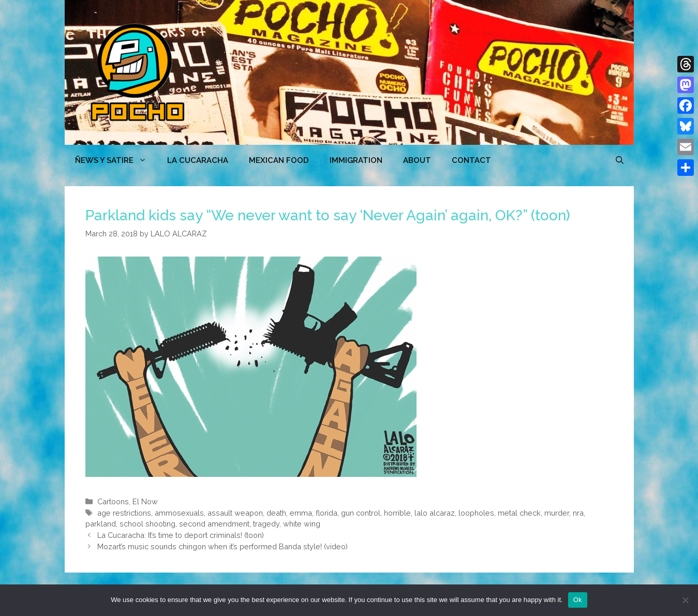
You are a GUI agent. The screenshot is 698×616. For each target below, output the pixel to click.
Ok (578, 600)
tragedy (266, 524)
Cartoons (113, 501)
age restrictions (124, 513)
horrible (397, 513)
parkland (101, 524)
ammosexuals (179, 513)
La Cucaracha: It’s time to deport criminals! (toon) (181, 535)
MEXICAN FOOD (279, 160)
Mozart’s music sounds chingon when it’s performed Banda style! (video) (222, 546)
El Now (145, 501)
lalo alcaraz (435, 513)
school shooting (147, 524)
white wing (302, 524)
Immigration (356, 160)
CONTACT (471, 160)
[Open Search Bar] (620, 160)
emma (301, 513)
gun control (361, 513)
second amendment (214, 524)
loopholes (476, 513)
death (276, 513)
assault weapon (235, 513)
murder (557, 513)
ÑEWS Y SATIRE (116, 160)
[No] (685, 600)
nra (578, 513)
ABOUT (417, 160)
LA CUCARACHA (198, 160)
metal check (519, 513)
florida (326, 513)
